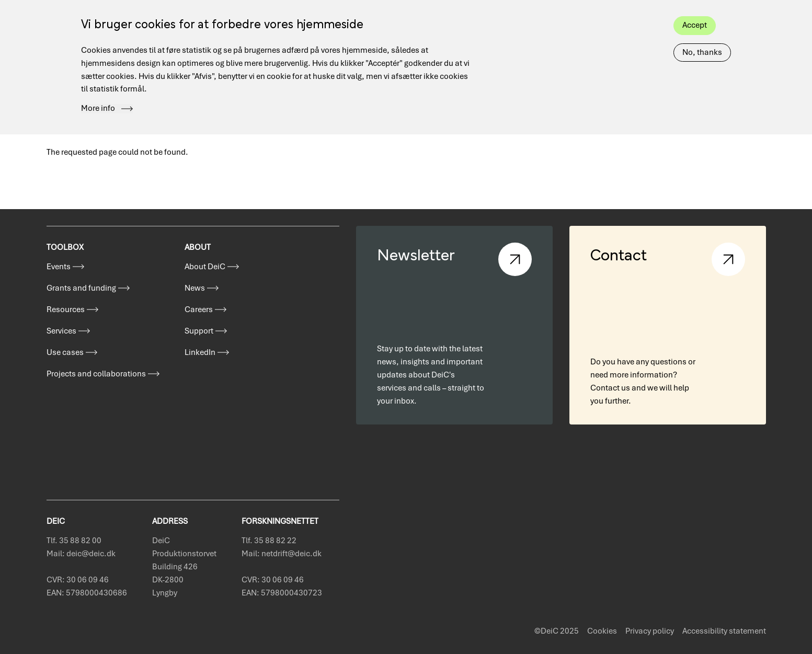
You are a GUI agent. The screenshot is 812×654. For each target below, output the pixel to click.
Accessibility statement (724, 631)
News (195, 288)
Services (61, 331)
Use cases (65, 352)
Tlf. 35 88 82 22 (269, 541)
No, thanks (702, 39)
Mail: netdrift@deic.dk (282, 554)
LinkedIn (200, 352)
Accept (695, 12)
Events (59, 267)
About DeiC (205, 267)
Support (199, 331)
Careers (199, 309)
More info (98, 96)
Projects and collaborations (96, 374)
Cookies (602, 631)
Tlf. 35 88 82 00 (74, 541)
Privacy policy (650, 631)
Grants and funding (81, 288)
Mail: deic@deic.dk (81, 554)
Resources (66, 309)
